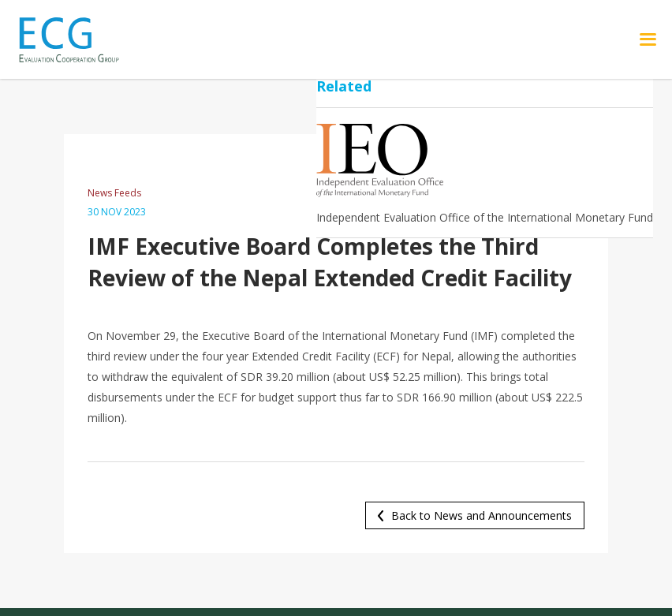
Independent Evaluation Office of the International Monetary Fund (485, 217)
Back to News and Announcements (482, 515)
